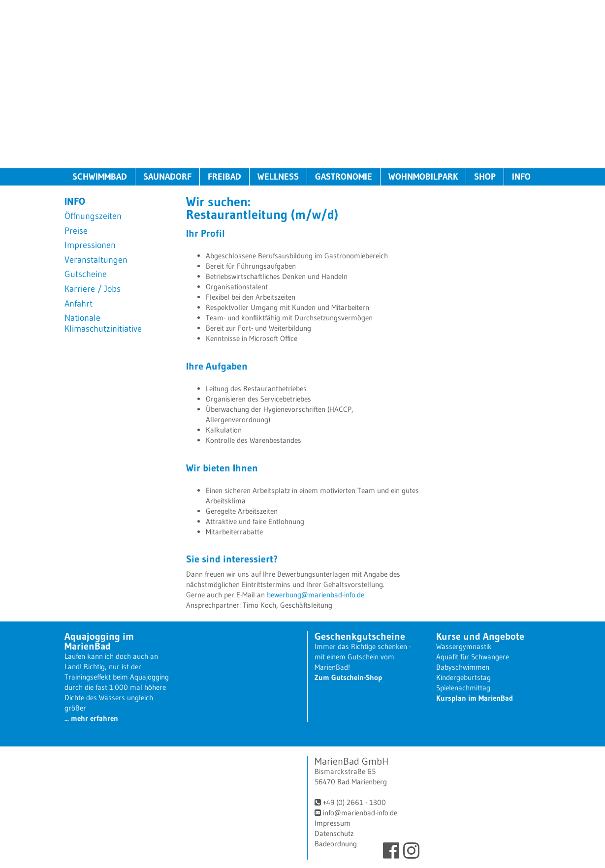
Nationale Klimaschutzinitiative (103, 324)
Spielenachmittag (463, 688)
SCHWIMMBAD (100, 177)
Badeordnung (336, 844)
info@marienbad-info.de (360, 813)
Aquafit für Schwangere (473, 657)
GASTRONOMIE (344, 177)
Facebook (391, 850)
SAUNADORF (167, 177)
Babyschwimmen (463, 667)
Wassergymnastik (464, 646)
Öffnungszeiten (93, 216)
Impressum (333, 823)
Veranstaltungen (96, 260)
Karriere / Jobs (93, 289)
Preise (76, 231)
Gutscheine (86, 274)
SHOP (485, 177)
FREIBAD (224, 177)
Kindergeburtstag (463, 677)
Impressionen (90, 245)
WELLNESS (278, 177)
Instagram (411, 850)
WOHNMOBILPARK (423, 177)
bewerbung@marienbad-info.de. (316, 595)
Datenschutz (334, 833)
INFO (521, 177)
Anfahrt (79, 304)
